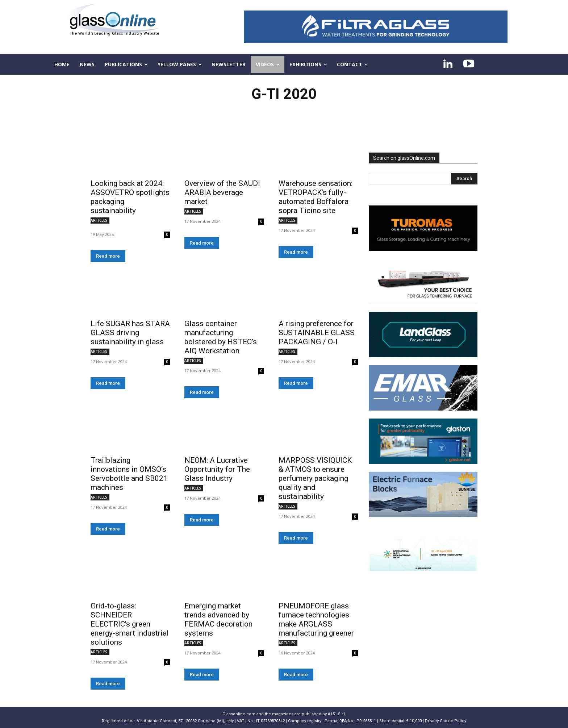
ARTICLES (99, 220)
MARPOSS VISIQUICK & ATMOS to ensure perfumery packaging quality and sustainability (315, 478)
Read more (108, 256)
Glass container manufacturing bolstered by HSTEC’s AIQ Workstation (221, 337)
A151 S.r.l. (337, 714)
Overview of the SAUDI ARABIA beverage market (222, 192)
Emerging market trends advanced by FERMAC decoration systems (218, 619)
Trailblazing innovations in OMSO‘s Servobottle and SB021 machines (129, 474)
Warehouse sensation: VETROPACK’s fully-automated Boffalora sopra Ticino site (316, 197)
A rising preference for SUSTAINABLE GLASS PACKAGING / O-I (317, 333)
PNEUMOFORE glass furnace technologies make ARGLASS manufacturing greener (316, 619)
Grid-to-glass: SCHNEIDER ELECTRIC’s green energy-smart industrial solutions (130, 624)
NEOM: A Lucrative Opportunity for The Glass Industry (217, 469)
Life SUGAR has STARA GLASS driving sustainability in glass (130, 333)
